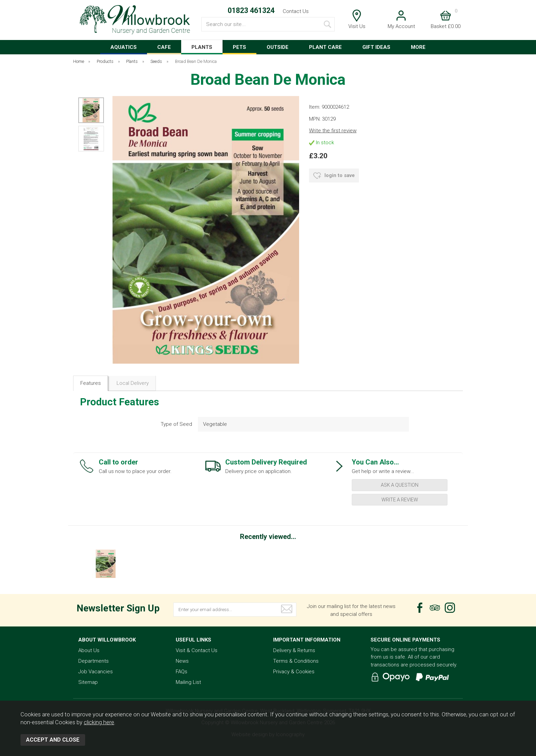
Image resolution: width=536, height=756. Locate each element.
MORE (418, 47)
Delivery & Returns (294, 650)
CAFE (164, 47)
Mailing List (188, 682)
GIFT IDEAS (376, 47)
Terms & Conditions (296, 661)
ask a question (400, 485)
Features (91, 383)
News (182, 661)
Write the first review (333, 131)
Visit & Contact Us (197, 650)
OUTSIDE (278, 47)
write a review (400, 500)
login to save (334, 176)
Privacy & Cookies (294, 672)
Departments (93, 661)
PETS (239, 47)
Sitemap (88, 682)
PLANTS (202, 47)
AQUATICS (124, 47)
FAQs (182, 672)
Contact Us (296, 11)
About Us (89, 650)
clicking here (99, 722)
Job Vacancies (96, 672)
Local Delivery (133, 383)
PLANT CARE (325, 47)
